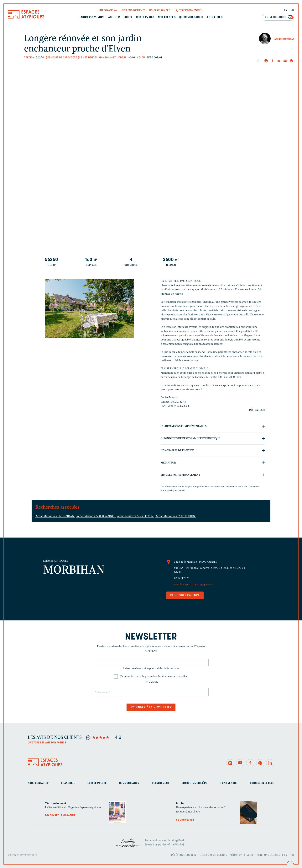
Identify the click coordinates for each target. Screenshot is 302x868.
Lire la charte (151, 682)
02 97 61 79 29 (182, 578)
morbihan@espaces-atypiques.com (194, 584)
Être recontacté (190, 11)
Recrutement (161, 783)
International (109, 11)
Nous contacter (38, 783)
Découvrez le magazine (60, 816)
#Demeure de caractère (61, 58)
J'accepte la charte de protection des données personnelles (154, 676)
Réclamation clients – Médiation (221, 855)
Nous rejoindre (160, 11)
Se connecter (185, 820)
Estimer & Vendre (92, 17)
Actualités (215, 17)
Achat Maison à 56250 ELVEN (136, 516)
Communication (129, 783)
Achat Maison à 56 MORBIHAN (55, 516)
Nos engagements (134, 11)
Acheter (114, 17)
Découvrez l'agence (185, 596)
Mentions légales (269, 855)
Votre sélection (279, 17)
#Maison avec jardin (112, 58)
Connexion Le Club (262, 783)
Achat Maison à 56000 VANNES (96, 516)
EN (292, 10)
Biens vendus (229, 783)
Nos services (145, 17)
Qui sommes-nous (191, 17)
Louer (128, 17)
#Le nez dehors (88, 58)
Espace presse (97, 783)
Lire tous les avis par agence (47, 743)
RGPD (250, 855)
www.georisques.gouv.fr (173, 490)
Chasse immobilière (195, 783)
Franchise (68, 783)
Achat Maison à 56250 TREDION (176, 516)
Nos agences (167, 17)
